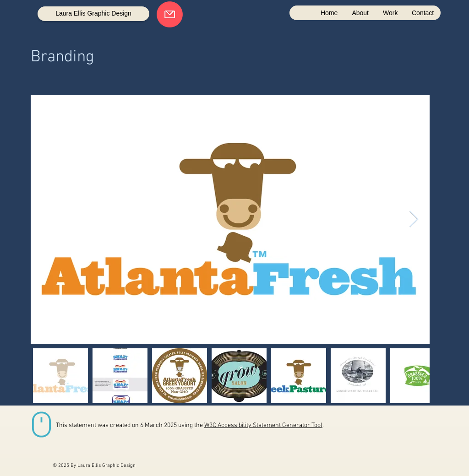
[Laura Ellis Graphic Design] (93, 14)
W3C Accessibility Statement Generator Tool (263, 425)
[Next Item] (414, 219)
